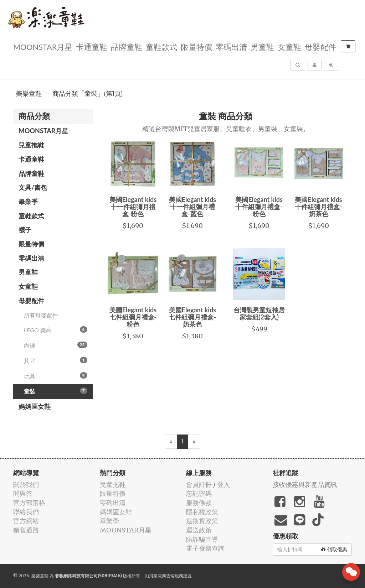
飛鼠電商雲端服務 (166, 576)
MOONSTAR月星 (43, 46)
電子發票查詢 (205, 548)
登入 (223, 485)
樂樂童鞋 (29, 94)
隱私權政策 (202, 512)
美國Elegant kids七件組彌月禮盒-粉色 (133, 317)
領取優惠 (334, 550)
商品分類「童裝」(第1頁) (88, 94)
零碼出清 (231, 46)
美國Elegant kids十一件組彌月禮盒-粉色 (133, 207)
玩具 (56, 376)
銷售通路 (26, 530)
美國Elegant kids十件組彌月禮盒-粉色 (259, 207)
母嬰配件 (320, 46)
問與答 (23, 493)
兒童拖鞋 (31, 145)
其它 (56, 360)
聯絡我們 (26, 512)
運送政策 (199, 530)
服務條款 (199, 503)
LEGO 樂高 (56, 330)
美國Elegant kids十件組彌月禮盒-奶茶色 (318, 207)
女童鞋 (289, 46)
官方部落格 (29, 503)
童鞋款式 (161, 46)
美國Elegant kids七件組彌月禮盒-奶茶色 (192, 317)
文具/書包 (33, 187)
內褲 (56, 345)
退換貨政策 (202, 521)
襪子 (25, 230)
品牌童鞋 (127, 46)
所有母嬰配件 (41, 315)
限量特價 (196, 46)
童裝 (56, 391)
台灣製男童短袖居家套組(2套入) (259, 313)
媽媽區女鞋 (35, 406)
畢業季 (28, 202)
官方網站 (26, 521)
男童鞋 (262, 46)
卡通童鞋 (92, 46)
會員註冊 (199, 485)
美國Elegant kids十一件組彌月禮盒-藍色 (192, 207)
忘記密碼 (199, 493)
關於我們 (26, 485)
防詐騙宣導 (202, 539)
